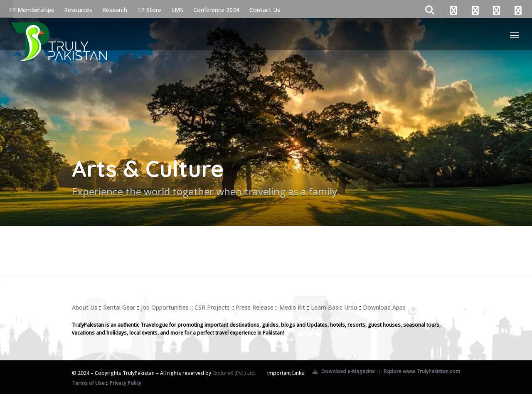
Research (115, 10)
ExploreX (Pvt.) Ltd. (234, 373)
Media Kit (292, 307)
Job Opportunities (165, 307)
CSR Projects (212, 307)
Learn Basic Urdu (334, 307)
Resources (78, 10)
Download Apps (384, 307)
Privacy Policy (126, 383)
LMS (177, 10)
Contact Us (265, 10)
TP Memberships (31, 10)
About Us (85, 307)
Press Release (255, 307)
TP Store (149, 10)
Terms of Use (88, 383)
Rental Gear (119, 307)
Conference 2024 (216, 10)
